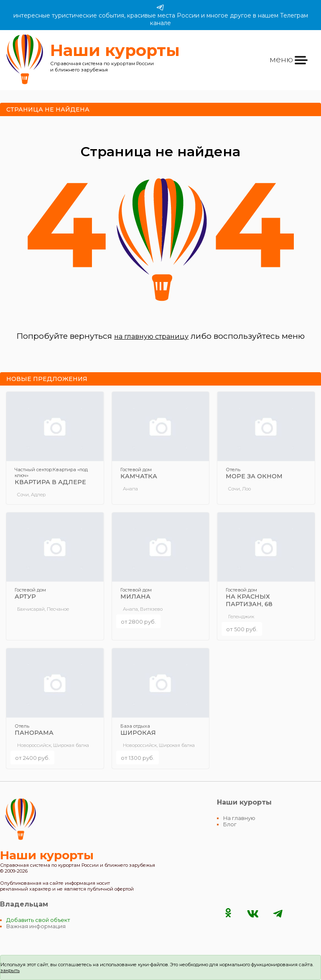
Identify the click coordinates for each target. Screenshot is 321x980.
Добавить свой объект (38, 920)
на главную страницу (151, 336)
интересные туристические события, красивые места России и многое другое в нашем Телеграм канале (161, 15)
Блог (230, 824)
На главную (239, 818)
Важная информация (36, 926)
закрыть (10, 970)
